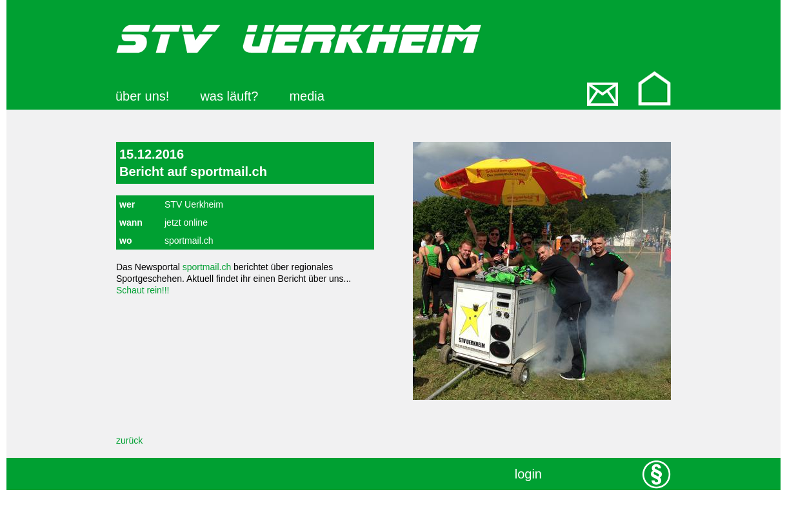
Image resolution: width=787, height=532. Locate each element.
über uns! (142, 96)
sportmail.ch (207, 267)
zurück (129, 440)
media (306, 96)
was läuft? (229, 96)
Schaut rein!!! (143, 290)
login (528, 474)
